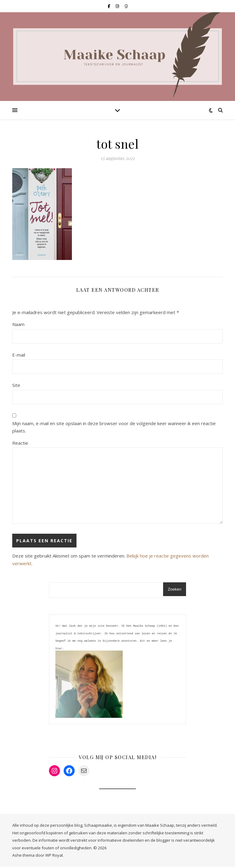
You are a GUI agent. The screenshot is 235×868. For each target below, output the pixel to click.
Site (16, 385)
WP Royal (54, 856)
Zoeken (174, 589)
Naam (18, 324)
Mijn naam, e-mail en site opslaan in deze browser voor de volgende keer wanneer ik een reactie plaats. (114, 427)
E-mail (19, 355)
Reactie (20, 443)
